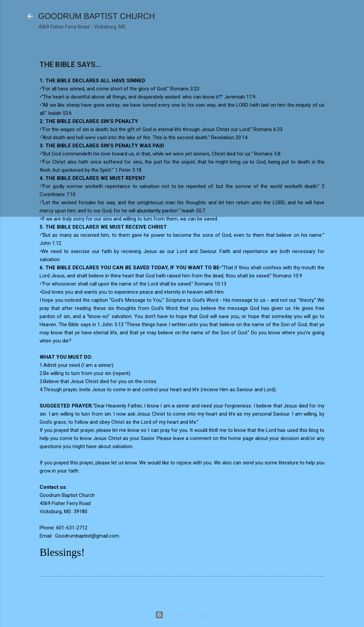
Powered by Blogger (182, 615)
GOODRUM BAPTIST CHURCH (97, 16)
